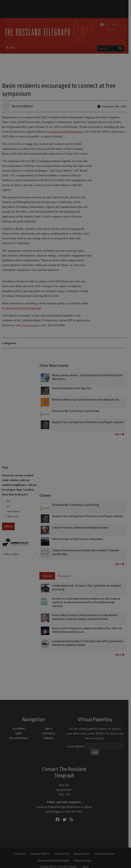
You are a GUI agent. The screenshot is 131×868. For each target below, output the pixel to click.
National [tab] (48, 576)
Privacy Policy (83, 850)
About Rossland (84, 857)
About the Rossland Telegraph (55, 857)
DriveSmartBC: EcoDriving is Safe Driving (76, 411)
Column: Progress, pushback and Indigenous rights (81, 528)
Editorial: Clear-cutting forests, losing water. (79, 539)
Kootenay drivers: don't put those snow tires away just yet (86, 400)
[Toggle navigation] (12, 48)
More (122, 434)
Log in (87, 863)
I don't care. (13, 516)
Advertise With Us (42, 850)
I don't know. (13, 511)
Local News (20, 725)
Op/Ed (20, 730)
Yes (8, 501)
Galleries (50, 735)
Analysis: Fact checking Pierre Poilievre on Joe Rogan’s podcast (88, 422)
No (8, 506)
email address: (77, 743)
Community (50, 730)
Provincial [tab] (65, 576)
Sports (50, 725)
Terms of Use (63, 850)
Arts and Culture (20, 735)
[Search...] (108, 48)
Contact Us (21, 850)
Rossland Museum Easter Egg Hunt (72, 388)
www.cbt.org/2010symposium (65, 132)
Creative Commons (105, 850)
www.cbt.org (29, 325)
